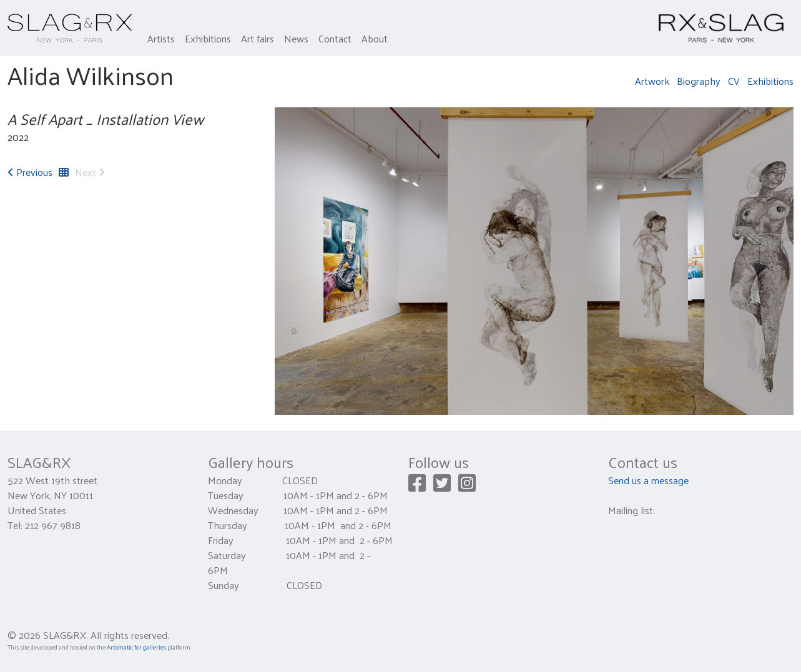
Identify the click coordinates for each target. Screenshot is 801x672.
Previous (30, 172)
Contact (335, 38)
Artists (161, 38)
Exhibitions (208, 38)
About (375, 38)
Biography (699, 81)
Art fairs (258, 38)
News (296, 38)
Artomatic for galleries (136, 647)
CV (734, 81)
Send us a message (648, 480)
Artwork (652, 81)
